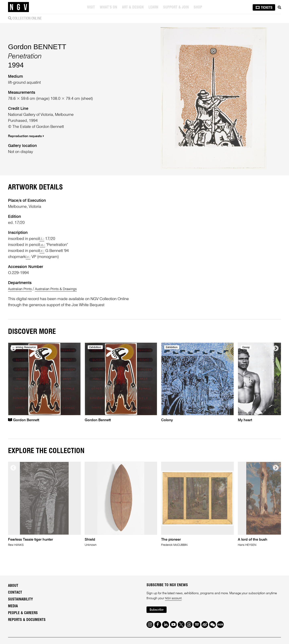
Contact (15, 630)
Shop (198, 7)
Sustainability (20, 637)
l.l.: (42, 276)
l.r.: (42, 288)
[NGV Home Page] (18, 7)
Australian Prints (22, 326)
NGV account (174, 636)
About (13, 623)
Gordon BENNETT (37, 65)
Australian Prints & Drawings (63, 326)
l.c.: (43, 282)
